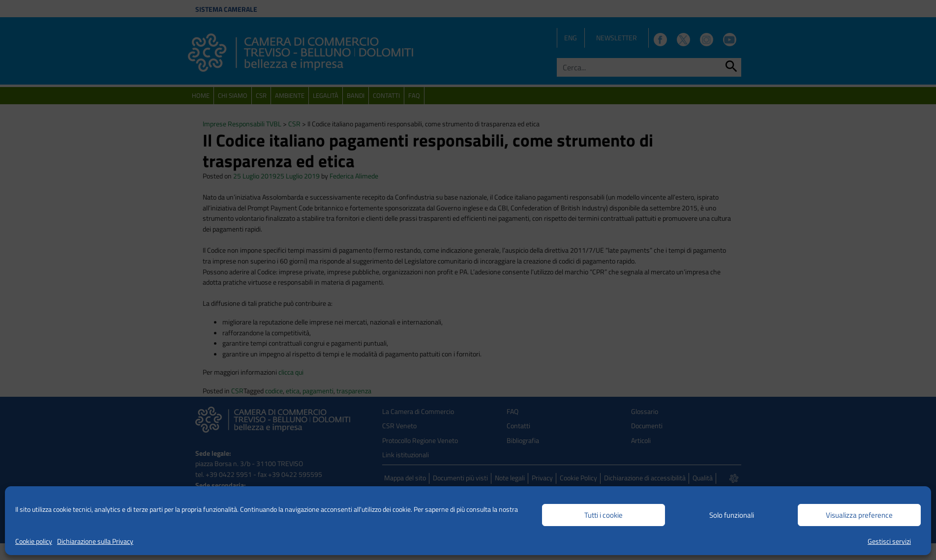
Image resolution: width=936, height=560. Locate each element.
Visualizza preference (859, 515)
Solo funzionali (732, 515)
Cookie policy (34, 541)
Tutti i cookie (604, 515)
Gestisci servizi (889, 541)
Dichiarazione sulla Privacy (95, 541)
